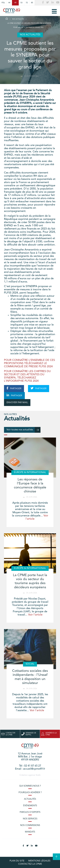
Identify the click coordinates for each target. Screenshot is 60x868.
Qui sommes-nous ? (30, 786)
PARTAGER (14, 388)
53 (21, 3)
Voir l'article (35, 615)
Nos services (30, 819)
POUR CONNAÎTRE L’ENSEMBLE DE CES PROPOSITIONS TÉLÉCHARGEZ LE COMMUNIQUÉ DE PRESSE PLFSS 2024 (29, 363)
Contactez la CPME (30, 864)
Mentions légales (39, 861)
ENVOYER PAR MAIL (17, 402)
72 (27, 3)
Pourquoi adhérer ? (30, 793)
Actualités (30, 799)
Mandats (30, 832)
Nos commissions (30, 825)
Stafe (38, 775)
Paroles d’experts (30, 812)
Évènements (30, 806)
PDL (3, 3)
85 (32, 3)
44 (9, 3)
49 (15, 3)
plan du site (17, 861)
